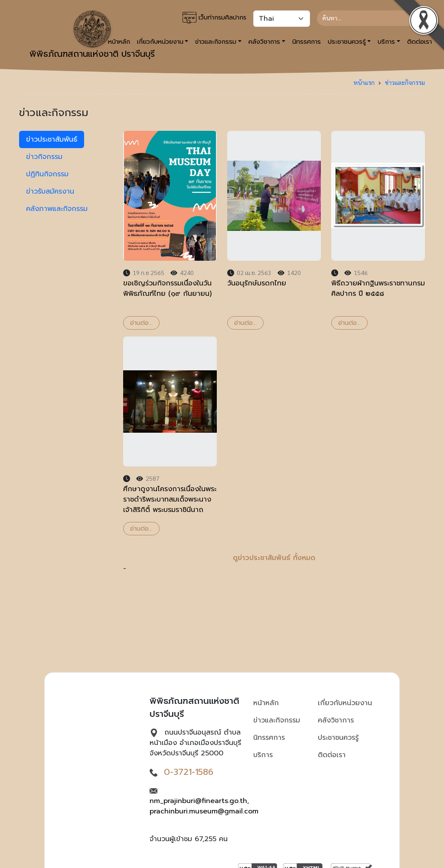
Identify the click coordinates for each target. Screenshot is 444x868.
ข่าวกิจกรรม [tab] (44, 157)
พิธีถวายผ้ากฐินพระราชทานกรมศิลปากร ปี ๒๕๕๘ (378, 288)
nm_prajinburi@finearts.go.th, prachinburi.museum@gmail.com (204, 806)
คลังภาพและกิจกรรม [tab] (57, 209)
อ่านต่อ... (141, 323)
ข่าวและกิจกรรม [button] (216, 42)
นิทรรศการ (307, 42)
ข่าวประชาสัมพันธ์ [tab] (52, 139)
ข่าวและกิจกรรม (405, 82)
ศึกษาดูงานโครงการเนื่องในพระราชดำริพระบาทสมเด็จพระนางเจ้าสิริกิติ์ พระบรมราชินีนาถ (170, 499)
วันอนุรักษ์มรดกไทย (257, 283)
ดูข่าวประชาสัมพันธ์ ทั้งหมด (274, 558)
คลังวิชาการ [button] (264, 42)
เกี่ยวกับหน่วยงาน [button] (160, 42)
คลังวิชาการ (336, 720)
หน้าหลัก (266, 703)
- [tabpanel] (274, 352)
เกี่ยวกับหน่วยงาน (345, 703)
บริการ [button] (386, 42)
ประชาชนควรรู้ (338, 738)
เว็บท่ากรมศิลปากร (214, 18)
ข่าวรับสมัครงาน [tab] (50, 191)
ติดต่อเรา (332, 755)
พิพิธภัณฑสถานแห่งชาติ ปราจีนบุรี (92, 36)
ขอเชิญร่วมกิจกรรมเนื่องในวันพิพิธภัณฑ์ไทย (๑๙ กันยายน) (167, 288)
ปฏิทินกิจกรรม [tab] (47, 174)
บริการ (263, 755)
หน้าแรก (364, 82)
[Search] (367, 18)
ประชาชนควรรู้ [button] (347, 42)
